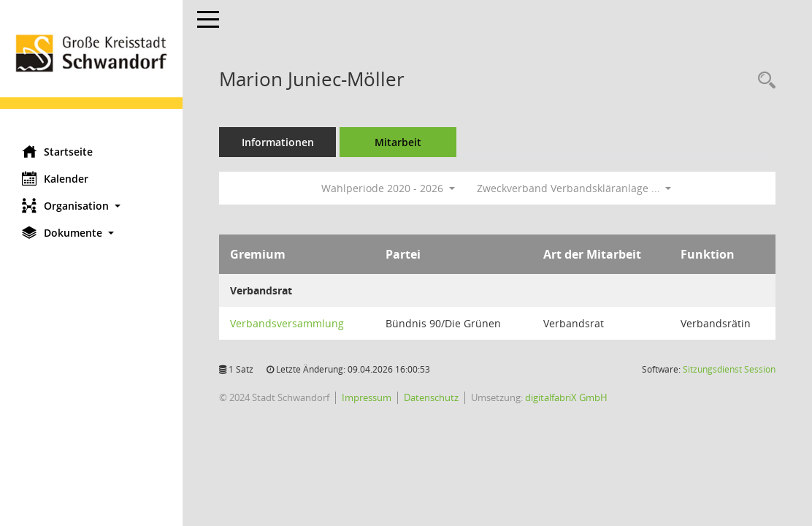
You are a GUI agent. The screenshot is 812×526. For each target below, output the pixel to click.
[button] (91, 206)
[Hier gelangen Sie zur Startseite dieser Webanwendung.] (91, 67)
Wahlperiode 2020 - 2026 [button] (388, 188)
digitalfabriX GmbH (566, 397)
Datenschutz (431, 397)
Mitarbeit (398, 142)
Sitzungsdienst (729, 369)
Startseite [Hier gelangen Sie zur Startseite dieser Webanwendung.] (57, 151)
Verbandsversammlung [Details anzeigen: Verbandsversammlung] (287, 323)
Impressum (367, 397)
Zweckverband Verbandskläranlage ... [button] (574, 188)
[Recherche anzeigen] (763, 81)
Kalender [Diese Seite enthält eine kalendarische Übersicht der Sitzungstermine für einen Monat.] (55, 178)
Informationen (278, 142)
